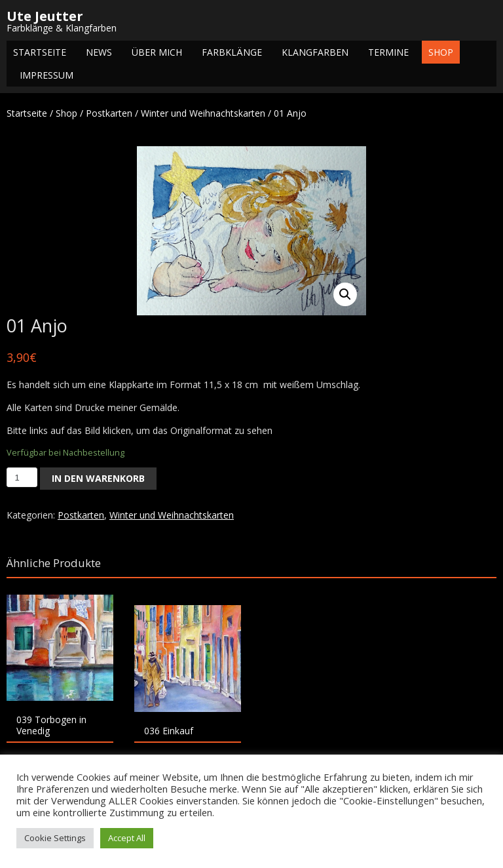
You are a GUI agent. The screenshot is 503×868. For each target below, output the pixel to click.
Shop (441, 52)
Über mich (157, 52)
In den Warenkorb (98, 478)
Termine (388, 52)
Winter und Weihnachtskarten (203, 113)
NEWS (99, 52)
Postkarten (109, 113)
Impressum (47, 75)
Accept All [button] (127, 838)
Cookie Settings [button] (55, 838)
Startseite (40, 52)
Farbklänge (232, 52)
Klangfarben (315, 52)
